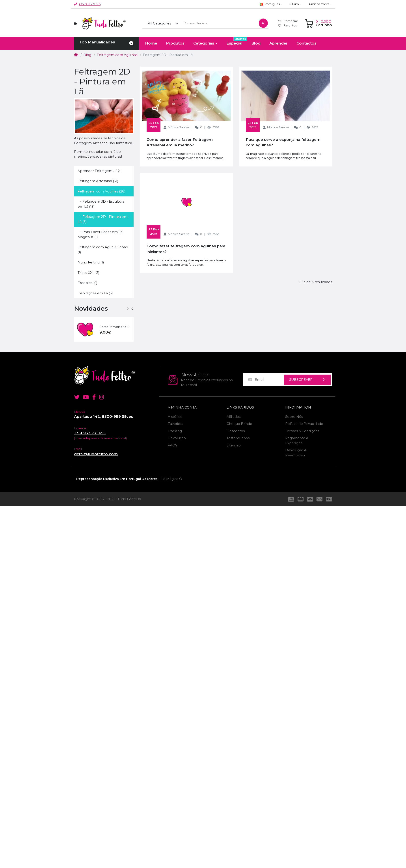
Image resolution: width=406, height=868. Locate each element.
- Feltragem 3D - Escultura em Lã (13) (101, 204)
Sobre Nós (294, 417)
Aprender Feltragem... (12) (99, 171)
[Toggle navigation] (131, 43)
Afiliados (234, 417)
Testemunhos (238, 438)
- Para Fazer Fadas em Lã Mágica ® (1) (100, 234)
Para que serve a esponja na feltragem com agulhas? (283, 142)
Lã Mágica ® (172, 479)
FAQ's (173, 445)
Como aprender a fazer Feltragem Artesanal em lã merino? (180, 142)
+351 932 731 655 (90, 4)
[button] (271, 4)
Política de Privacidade (304, 424)
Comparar (288, 21)
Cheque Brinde (239, 424)
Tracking (175, 431)
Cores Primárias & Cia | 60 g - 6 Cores (115, 327)
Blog (87, 55)
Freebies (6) (88, 283)
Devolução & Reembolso (296, 453)
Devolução (177, 438)
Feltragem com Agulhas (117, 55)
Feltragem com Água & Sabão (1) (103, 250)
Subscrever (301, 380)
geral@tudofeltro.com (96, 454)
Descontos (236, 431)
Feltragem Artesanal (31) (98, 181)
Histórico (175, 417)
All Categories (159, 23)
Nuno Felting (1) (91, 262)
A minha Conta (182, 407)
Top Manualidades (97, 42)
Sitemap (234, 445)
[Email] (269, 380)
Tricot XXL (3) (88, 273)
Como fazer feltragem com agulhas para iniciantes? (186, 249)
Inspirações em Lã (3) (95, 293)
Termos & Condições (302, 431)
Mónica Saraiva (179, 127)
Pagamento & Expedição (297, 441)
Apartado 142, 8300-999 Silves (104, 416)
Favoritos (288, 25)
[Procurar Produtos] (219, 23)
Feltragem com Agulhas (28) (101, 191)
